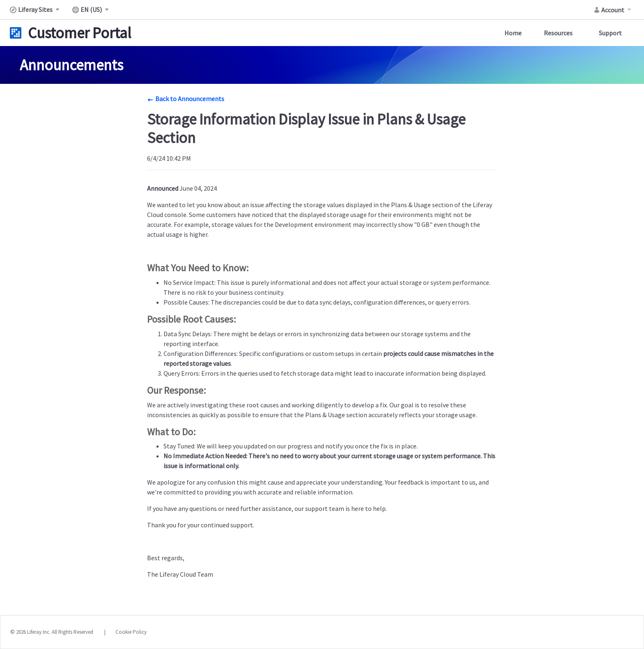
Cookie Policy (131, 632)
